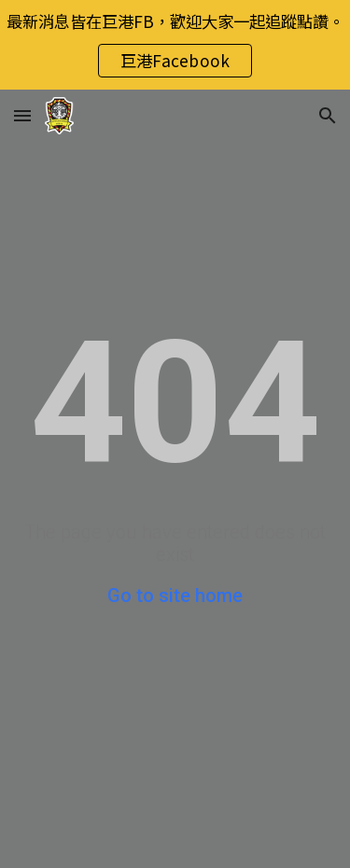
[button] (22, 115)
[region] (175, 45)
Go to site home (175, 595)
